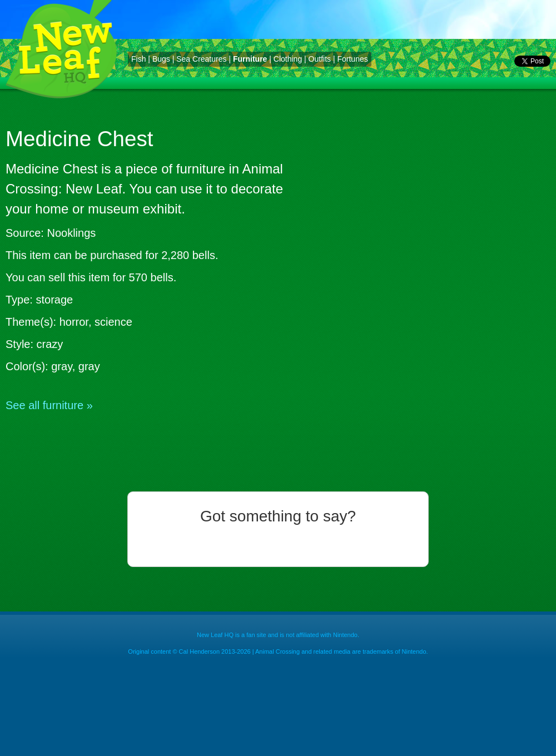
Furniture (250, 59)
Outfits (320, 59)
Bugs (161, 59)
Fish (138, 59)
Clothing (288, 59)
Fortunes (352, 59)
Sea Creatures (201, 59)
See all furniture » (49, 405)
